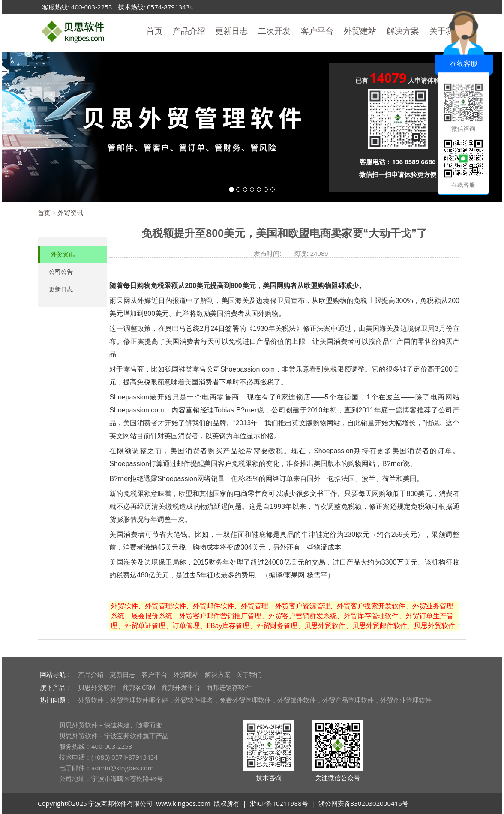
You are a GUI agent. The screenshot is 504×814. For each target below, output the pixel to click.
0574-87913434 (170, 7)
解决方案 (403, 31)
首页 (154, 31)
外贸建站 (360, 31)
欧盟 (186, 494)
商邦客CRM (139, 687)
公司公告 (61, 272)
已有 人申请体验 (398, 79)
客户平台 (317, 31)
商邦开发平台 (181, 687)
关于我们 (249, 674)
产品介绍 (189, 31)
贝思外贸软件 (97, 687)
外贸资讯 (70, 213)
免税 (330, 369)
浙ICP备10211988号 (279, 803)
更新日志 (231, 31)
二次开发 (274, 31)
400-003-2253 (91, 7)
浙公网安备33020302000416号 (363, 803)
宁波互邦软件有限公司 (120, 803)
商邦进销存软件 (229, 687)
